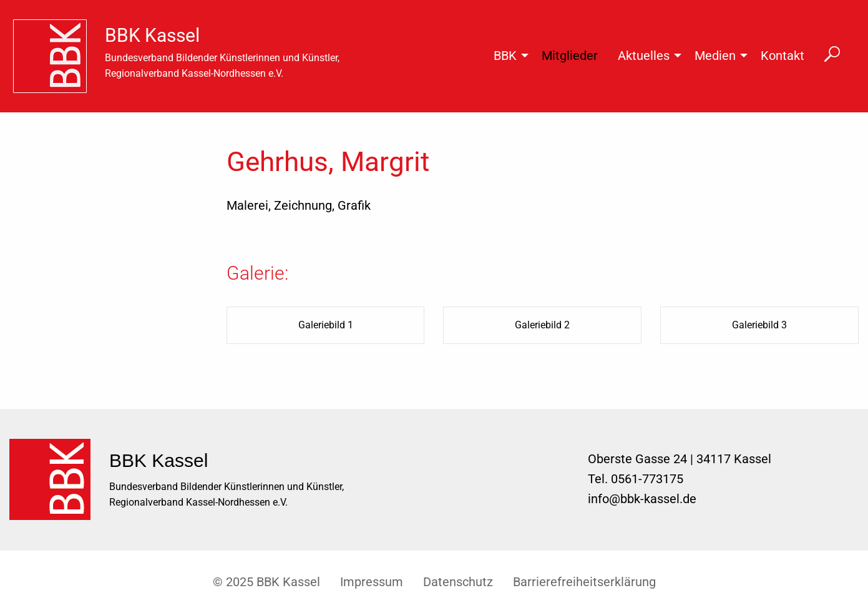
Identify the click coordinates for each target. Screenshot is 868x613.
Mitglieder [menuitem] (570, 56)
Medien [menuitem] (715, 56)
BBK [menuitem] (505, 56)
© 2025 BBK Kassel (266, 582)
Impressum (372, 582)
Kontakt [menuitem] (783, 56)
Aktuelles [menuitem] (644, 56)
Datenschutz (458, 582)
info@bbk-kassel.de (642, 499)
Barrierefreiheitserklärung (584, 582)
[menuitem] (55, 56)
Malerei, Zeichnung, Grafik (299, 205)
